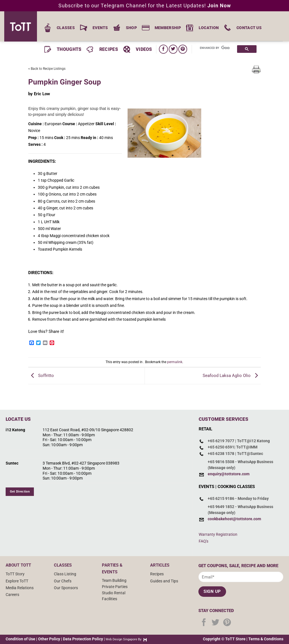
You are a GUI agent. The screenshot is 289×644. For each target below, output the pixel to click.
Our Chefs (63, 581)
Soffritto (41, 376)
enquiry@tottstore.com (229, 474)
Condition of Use (20, 639)
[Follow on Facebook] (163, 49)
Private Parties (115, 587)
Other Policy (49, 639)
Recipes (157, 574)
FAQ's (203, 541)
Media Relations (20, 588)
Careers (12, 595)
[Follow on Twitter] (173, 49)
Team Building (114, 580)
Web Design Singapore (121, 639)
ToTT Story (15, 574)
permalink (175, 362)
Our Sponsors (66, 588)
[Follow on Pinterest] (183, 49)
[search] (215, 48)
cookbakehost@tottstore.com (234, 519)
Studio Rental (114, 593)
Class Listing (65, 574)
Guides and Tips (164, 581)
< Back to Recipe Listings (47, 69)
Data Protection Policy (83, 639)
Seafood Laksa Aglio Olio (232, 376)
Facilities (110, 599)
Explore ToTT (17, 581)
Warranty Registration (218, 534)
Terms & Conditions (266, 639)
